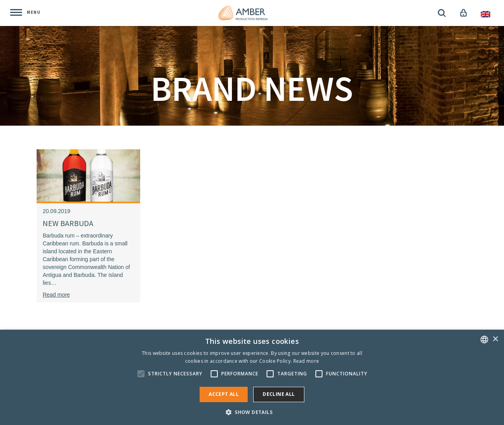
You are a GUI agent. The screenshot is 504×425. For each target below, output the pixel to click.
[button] (252, 412)
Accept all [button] (224, 394)
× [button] (495, 339)
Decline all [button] (279, 394)
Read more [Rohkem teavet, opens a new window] (306, 361)
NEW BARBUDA (68, 223)
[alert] (252, 377)
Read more (56, 295)
